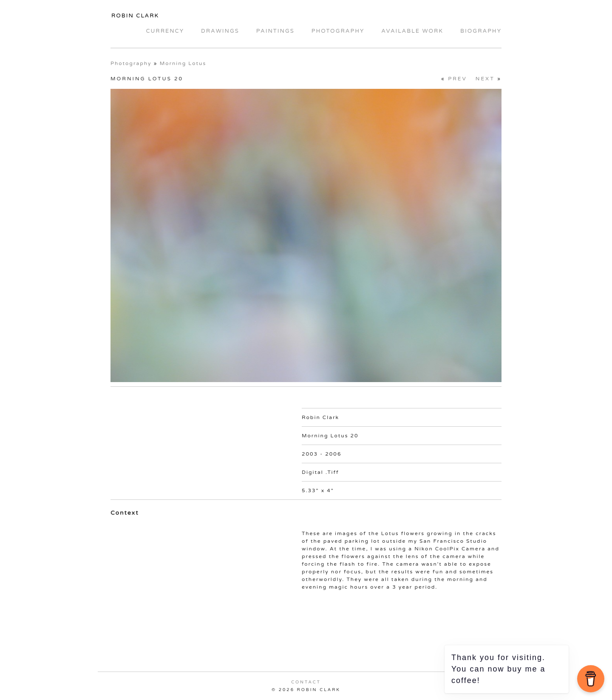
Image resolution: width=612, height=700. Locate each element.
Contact (306, 682)
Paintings (275, 31)
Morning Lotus (183, 63)
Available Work (412, 31)
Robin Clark (135, 16)
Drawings (220, 31)
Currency (165, 31)
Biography (481, 31)
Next (485, 79)
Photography (338, 31)
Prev (458, 79)
